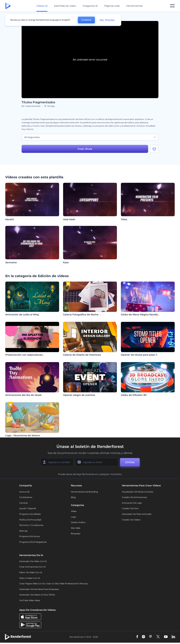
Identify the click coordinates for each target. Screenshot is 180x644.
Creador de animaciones (134, 497)
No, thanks (107, 20)
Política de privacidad (30, 520)
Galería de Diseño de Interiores (82, 355)
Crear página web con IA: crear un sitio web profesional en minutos (54, 584)
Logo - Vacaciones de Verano (23, 435)
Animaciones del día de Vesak (23, 395)
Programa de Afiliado (30, 514)
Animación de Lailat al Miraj (22, 315)
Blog (73, 497)
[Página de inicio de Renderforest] (8, 6)
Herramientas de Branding (84, 492)
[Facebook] (137, 637)
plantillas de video (65, 6)
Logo (73, 517)
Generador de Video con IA (33, 561)
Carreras (23, 503)
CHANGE (86, 20)
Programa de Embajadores (33, 542)
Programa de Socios (30, 536)
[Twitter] (158, 637)
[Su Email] (97, 462)
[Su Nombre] (57, 462)
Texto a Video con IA (30, 578)
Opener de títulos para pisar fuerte (142, 355)
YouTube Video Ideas (30, 600)
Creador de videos (131, 520)
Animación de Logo (132, 503)
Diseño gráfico (78, 522)
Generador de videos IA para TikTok (37, 595)
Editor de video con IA (31, 572)
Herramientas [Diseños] (135, 6)
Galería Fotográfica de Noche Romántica (88, 315)
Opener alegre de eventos (79, 395)
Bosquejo (76, 533)
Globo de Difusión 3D (134, 395)
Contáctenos (26, 497)
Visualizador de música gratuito (138, 492)
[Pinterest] (151, 637)
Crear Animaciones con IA (32, 567)
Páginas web (112, 6)
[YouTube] (166, 637)
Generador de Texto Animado (137, 514)
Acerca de (24, 492)
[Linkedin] (173, 637)
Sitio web (76, 528)
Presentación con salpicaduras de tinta (29, 355)
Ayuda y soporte (28, 508)
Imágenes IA (90, 6)
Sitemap (23, 531)
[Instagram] (143, 637)
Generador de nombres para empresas (39, 589)
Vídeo (74, 511)
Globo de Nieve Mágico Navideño (141, 315)
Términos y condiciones (31, 525)
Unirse (130, 462)
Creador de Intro (130, 508)
